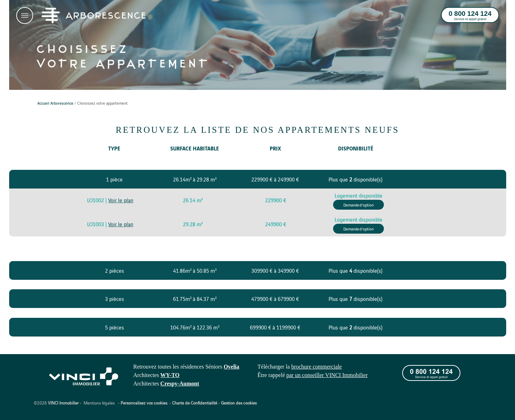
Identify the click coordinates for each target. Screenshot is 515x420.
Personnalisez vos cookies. (144, 403)
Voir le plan (121, 200)
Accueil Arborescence (55, 103)
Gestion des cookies (239, 403)
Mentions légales (99, 403)
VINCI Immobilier (63, 403)
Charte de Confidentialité (195, 403)
